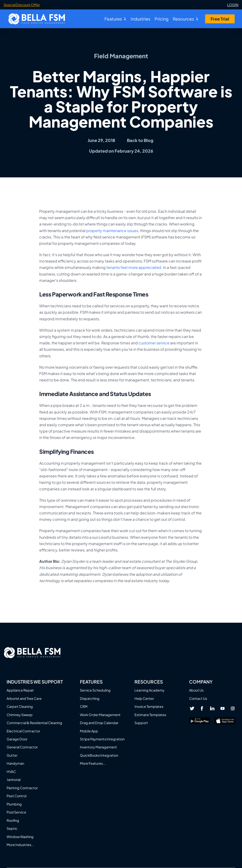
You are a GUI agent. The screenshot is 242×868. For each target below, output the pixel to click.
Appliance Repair (20, 690)
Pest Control (17, 796)
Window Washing (20, 837)
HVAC (11, 772)
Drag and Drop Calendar (99, 723)
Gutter (12, 755)
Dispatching (90, 698)
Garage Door (17, 739)
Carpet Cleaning (20, 706)
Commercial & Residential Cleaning (34, 723)
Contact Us (198, 698)
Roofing (13, 820)
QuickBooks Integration (99, 755)
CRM (84, 706)
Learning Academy (149, 690)
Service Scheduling (95, 690)
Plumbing (14, 804)
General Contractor (22, 747)
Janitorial (14, 780)
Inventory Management (98, 747)
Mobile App (89, 731)
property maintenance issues (112, 231)
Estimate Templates (150, 715)
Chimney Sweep (20, 715)
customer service (154, 343)
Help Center (144, 698)
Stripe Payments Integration (102, 739)
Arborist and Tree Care (24, 698)
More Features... (93, 763)
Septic (12, 828)
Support (141, 723)
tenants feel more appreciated (134, 267)
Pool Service (16, 812)
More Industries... (20, 845)
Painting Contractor (22, 788)
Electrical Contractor (23, 731)
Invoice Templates (149, 706)
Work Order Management (100, 715)
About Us (196, 690)
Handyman (15, 763)
